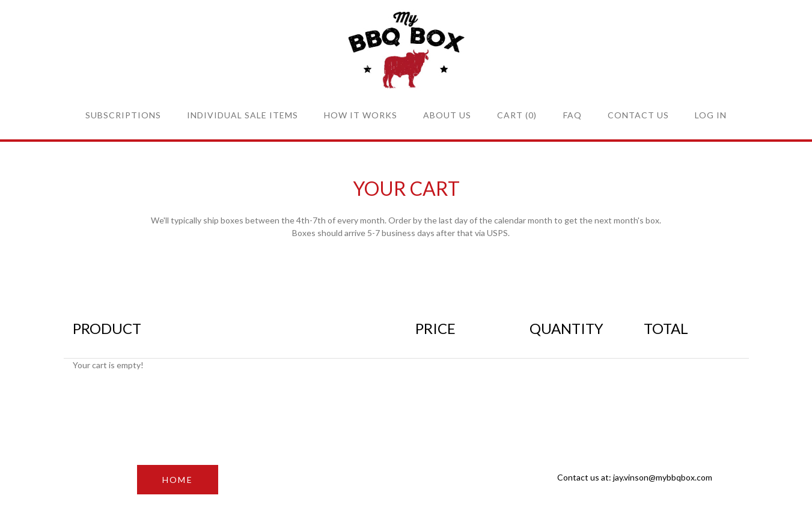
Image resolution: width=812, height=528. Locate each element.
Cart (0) (517, 115)
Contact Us (638, 115)
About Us (447, 115)
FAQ (572, 115)
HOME (178, 480)
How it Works (361, 115)
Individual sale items (243, 115)
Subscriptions (123, 115)
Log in (711, 115)
